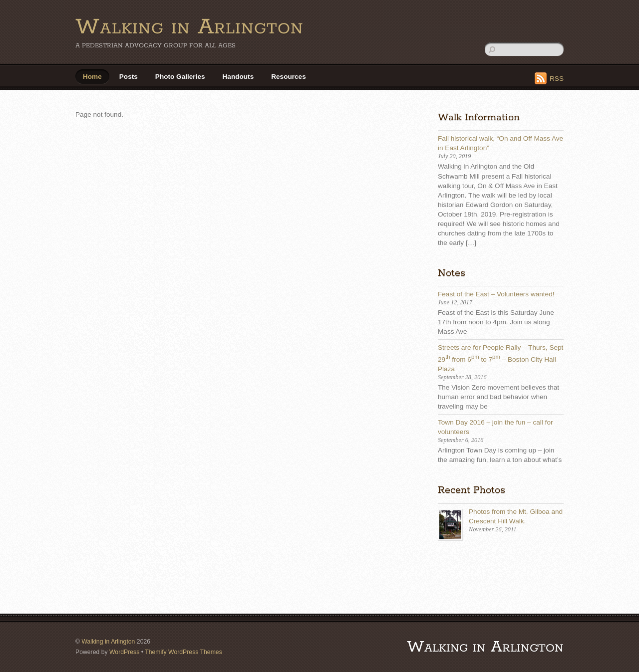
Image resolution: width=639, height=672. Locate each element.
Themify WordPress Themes (183, 652)
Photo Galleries (180, 77)
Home (92, 77)
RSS (557, 79)
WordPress (124, 652)
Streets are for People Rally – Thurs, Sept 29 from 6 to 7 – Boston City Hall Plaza (500, 358)
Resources (289, 77)
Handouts (238, 77)
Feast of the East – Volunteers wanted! (496, 294)
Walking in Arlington (108, 642)
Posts (129, 77)
